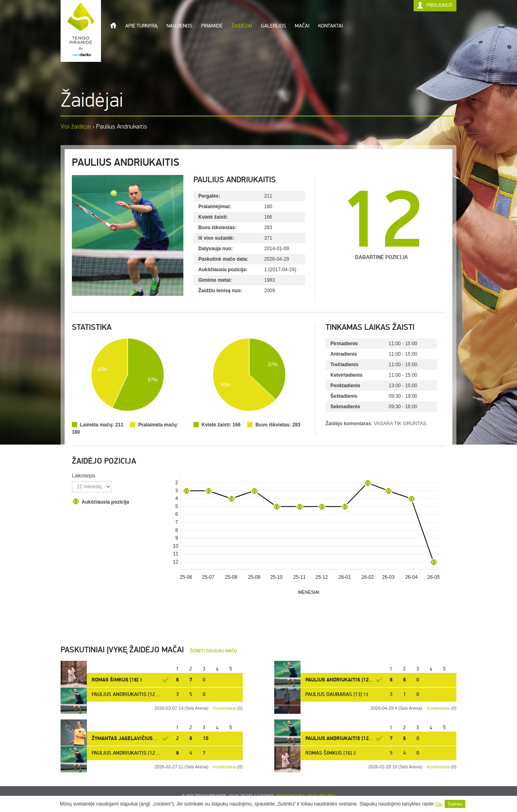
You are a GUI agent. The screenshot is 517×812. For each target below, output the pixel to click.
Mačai (302, 26)
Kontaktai (331, 26)
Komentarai (438, 708)
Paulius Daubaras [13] (334, 694)
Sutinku (455, 804)
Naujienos (179, 26)
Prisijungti (439, 5)
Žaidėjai (242, 26)
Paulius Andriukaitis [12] (338, 680)
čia (438, 804)
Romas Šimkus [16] (115, 680)
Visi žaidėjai (76, 126)
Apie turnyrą (141, 26)
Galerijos (273, 26)
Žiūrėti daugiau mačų (213, 651)
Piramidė (212, 26)
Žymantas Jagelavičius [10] (127, 738)
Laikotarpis (84, 476)
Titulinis (113, 25)
